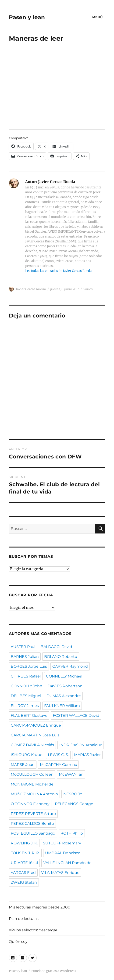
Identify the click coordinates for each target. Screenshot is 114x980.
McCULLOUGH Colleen (32, 774)
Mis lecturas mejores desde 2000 (40, 907)
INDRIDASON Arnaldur (80, 745)
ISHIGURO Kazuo (27, 755)
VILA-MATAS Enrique (60, 873)
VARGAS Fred (23, 873)
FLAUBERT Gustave (29, 715)
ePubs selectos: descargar (33, 930)
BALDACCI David (56, 647)
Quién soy (18, 942)
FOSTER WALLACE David (76, 715)
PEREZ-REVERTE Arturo (33, 814)
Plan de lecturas (24, 919)
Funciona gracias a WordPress (54, 971)
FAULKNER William (62, 706)
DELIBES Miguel (26, 696)
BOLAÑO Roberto (61, 657)
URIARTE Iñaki (24, 863)
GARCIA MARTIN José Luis (35, 735)
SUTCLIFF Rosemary (62, 843)
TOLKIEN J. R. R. (25, 853)
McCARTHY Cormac (58, 765)
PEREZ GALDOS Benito (32, 823)
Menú (97, 17)
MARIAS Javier (87, 755)
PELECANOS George (74, 804)
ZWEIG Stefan (24, 882)
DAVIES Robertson (65, 686)
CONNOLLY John (27, 686)
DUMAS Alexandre (64, 696)
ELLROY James (25, 706)
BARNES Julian (25, 657)
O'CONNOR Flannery (30, 804)
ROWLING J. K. (24, 843)
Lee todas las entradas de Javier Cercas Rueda (58, 271)
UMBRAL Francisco (63, 853)
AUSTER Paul (23, 647)
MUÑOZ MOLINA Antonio (34, 794)
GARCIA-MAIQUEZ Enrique (36, 725)
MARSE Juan (23, 765)
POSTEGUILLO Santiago (33, 833)
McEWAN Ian (71, 774)
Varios (88, 289)
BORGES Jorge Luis (29, 666)
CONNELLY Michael (64, 676)
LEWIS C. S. (58, 755)
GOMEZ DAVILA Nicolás (32, 745)
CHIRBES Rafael (26, 676)
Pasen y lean (27, 17)
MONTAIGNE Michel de (32, 784)
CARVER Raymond (70, 666)
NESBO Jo (73, 794)
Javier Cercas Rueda (31, 289)
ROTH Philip (72, 833)
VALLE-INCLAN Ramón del (68, 863)
